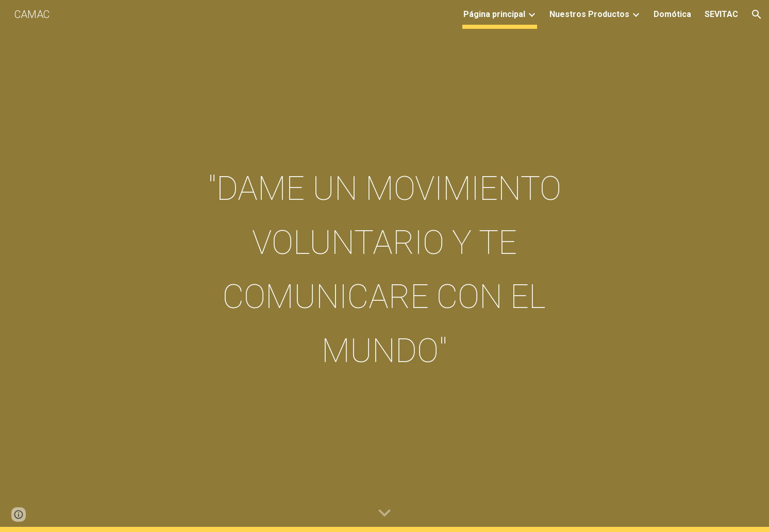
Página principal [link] (494, 14)
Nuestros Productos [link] (589, 14)
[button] (757, 14)
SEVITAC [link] (721, 14)
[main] (384, 266)
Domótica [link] (672, 14)
